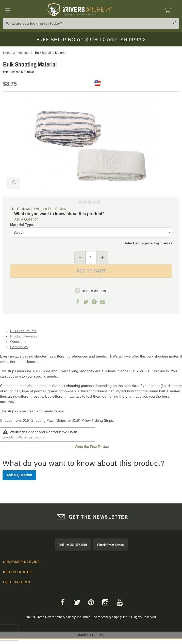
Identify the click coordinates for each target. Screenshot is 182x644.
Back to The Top (91, 635)
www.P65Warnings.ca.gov (23, 437)
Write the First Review (50, 209)
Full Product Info (23, 331)
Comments (19, 347)
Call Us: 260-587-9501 (73, 545)
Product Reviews (24, 336)
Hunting (23, 53)
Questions (18, 342)
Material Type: (22, 225)
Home (7, 53)
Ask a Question (26, 219)
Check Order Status (110, 545)
